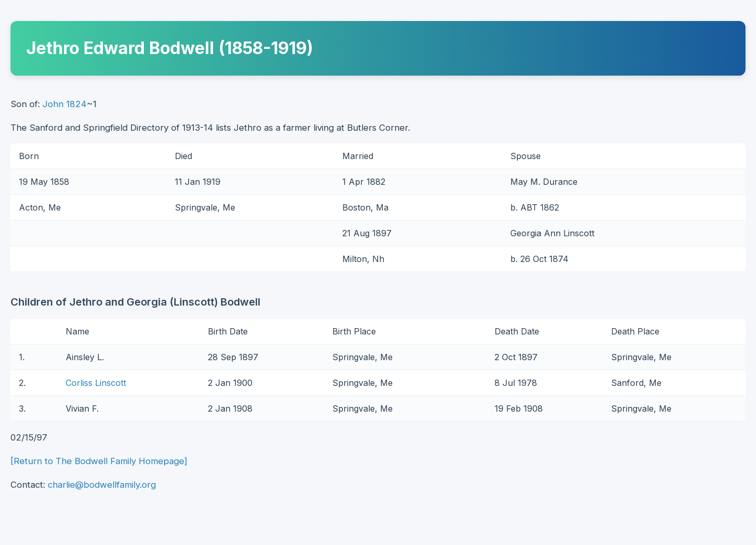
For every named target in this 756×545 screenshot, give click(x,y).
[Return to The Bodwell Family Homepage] (99, 461)
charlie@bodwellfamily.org (102, 485)
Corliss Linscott (96, 383)
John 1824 (65, 104)
